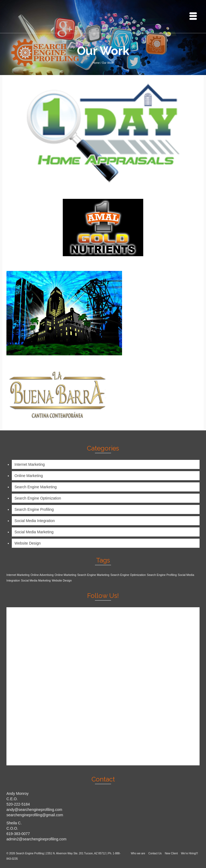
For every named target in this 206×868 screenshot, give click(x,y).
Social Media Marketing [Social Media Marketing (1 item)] (36, 580)
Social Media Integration (35, 521)
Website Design (28, 543)
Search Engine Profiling (34, 509)
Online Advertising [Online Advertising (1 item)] (42, 575)
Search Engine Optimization (38, 498)
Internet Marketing (30, 464)
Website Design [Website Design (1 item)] (62, 580)
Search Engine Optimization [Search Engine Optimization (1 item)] (128, 575)
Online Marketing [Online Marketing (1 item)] (66, 575)
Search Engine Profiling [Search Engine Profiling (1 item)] (162, 575)
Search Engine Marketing (36, 487)
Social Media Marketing (34, 532)
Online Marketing (29, 476)
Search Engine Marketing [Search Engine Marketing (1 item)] (93, 575)
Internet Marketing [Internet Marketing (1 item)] (18, 575)
